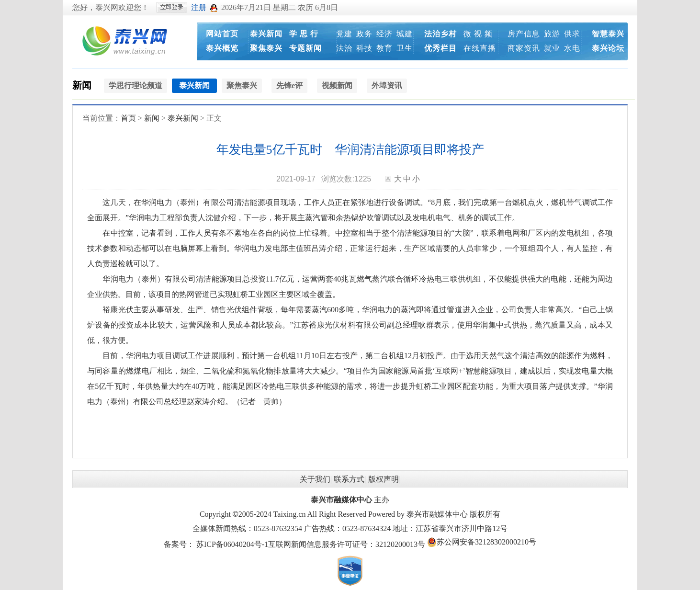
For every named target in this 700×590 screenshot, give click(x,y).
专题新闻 (305, 48)
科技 (364, 48)
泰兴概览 (222, 48)
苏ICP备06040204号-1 (232, 544)
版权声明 (384, 479)
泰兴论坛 (608, 48)
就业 (552, 48)
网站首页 (222, 34)
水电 (572, 48)
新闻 (82, 85)
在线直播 (480, 48)
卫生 (405, 48)
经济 (384, 34)
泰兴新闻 (266, 34)
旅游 (552, 34)
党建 (344, 34)
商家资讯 (524, 48)
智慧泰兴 (608, 34)
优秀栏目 (440, 48)
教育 (384, 48)
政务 (364, 34)
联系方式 (349, 479)
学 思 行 (304, 34)
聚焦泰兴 (266, 48)
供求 (572, 34)
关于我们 (315, 479)
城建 (405, 34)
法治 (344, 48)
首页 (128, 118)
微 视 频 (478, 34)
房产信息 (524, 34)
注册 (199, 7)
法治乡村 (440, 34)
